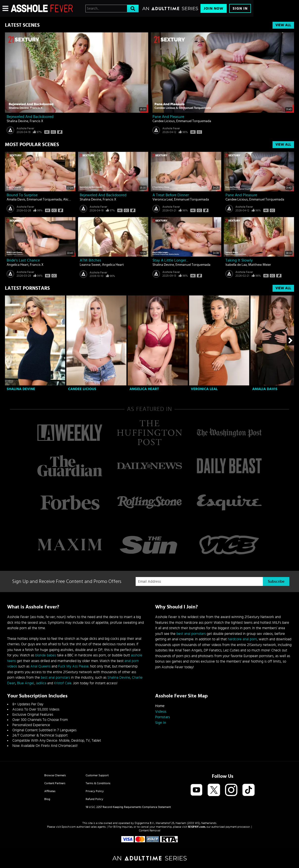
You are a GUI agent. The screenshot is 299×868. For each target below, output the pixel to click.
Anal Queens (40, 666)
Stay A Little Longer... (170, 260)
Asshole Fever (25, 128)
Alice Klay (70, 200)
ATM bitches (90, 260)
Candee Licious (164, 121)
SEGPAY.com (197, 827)
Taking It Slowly (239, 260)
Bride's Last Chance (23, 260)
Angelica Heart (18, 265)
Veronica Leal (162, 200)
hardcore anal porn (242, 639)
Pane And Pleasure (168, 117)
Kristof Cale (63, 683)
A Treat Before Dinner (171, 195)
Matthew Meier (260, 265)
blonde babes (46, 655)
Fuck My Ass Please (73, 666)
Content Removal (150, 830)
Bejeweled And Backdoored (30, 117)
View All (283, 25)
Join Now (214, 9)
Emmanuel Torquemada (194, 121)
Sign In (240, 9)
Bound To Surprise (22, 195)
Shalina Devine (17, 121)
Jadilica (41, 683)
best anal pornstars (55, 678)
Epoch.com (69, 827)
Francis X (37, 121)
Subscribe (276, 581)
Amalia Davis (16, 200)
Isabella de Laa (236, 265)
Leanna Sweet (90, 265)
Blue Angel (25, 683)
